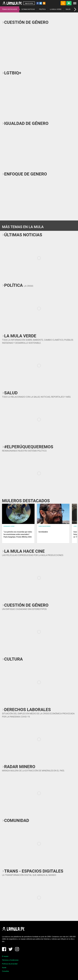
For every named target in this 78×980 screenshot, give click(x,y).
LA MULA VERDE (56, 9)
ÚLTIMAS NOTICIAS (28, 9)
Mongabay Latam (9, 526)
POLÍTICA (42, 9)
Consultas (5, 971)
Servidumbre (43, 532)
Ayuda (4, 968)
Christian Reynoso (44, 526)
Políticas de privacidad (10, 964)
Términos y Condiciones (10, 960)
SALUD (68, 9)
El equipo (5, 956)
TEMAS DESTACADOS (10, 9)
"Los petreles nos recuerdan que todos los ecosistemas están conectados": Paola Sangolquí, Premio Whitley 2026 (18, 534)
